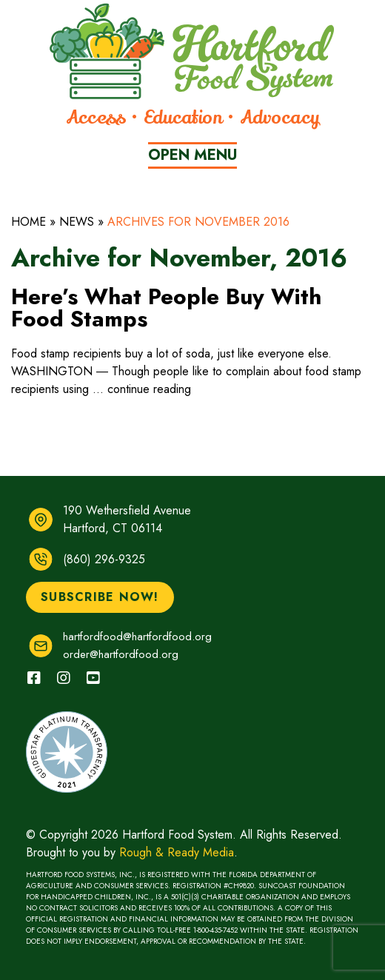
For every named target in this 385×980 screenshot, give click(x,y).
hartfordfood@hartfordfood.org (137, 637)
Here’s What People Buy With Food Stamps (166, 308)
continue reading (149, 389)
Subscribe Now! (100, 597)
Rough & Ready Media (177, 852)
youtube (86, 671)
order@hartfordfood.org (121, 654)
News (77, 222)
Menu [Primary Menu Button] (192, 155)
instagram (56, 671)
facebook (26, 671)
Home (29, 222)
